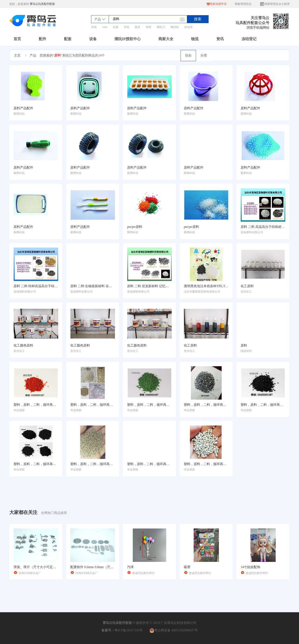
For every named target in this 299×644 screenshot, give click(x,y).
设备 (93, 39)
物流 (195, 39)
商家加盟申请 (217, 4)
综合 (188, 55)
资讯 (220, 39)
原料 (149, 27)
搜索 (198, 19)
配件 (43, 39)
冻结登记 (249, 39)
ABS (105, 27)
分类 (204, 55)
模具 (138, 27)
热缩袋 (189, 27)
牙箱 (94, 27)
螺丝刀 (161, 27)
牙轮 (127, 27)
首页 (17, 39)
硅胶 (116, 27)
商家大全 (166, 39)
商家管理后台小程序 (275, 4)
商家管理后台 (243, 4)
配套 (68, 39)
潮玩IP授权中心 (128, 39)
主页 (17, 55)
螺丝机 (175, 27)
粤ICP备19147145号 (128, 630)
